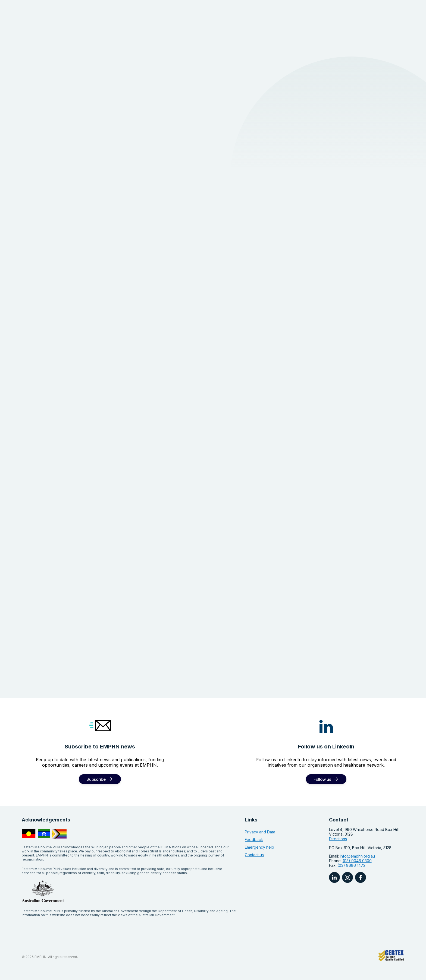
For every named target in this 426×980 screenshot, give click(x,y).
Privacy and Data (260, 832)
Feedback (254, 840)
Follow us (322, 779)
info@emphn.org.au (357, 856)
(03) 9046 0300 (357, 861)
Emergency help (259, 847)
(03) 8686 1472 (351, 865)
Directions (338, 839)
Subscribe (96, 779)
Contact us (254, 855)
